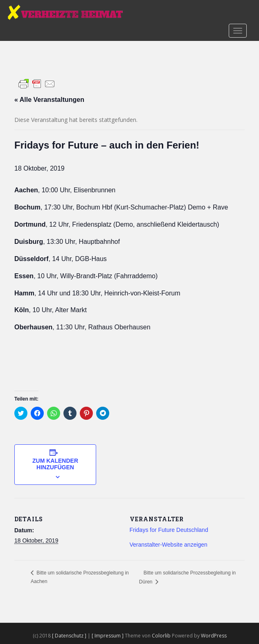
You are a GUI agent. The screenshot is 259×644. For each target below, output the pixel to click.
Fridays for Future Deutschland (169, 530)
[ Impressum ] (108, 636)
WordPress (214, 636)
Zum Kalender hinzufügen (55, 464)
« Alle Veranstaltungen (49, 100)
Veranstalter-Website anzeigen (169, 545)
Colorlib (161, 636)
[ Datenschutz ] (70, 636)
